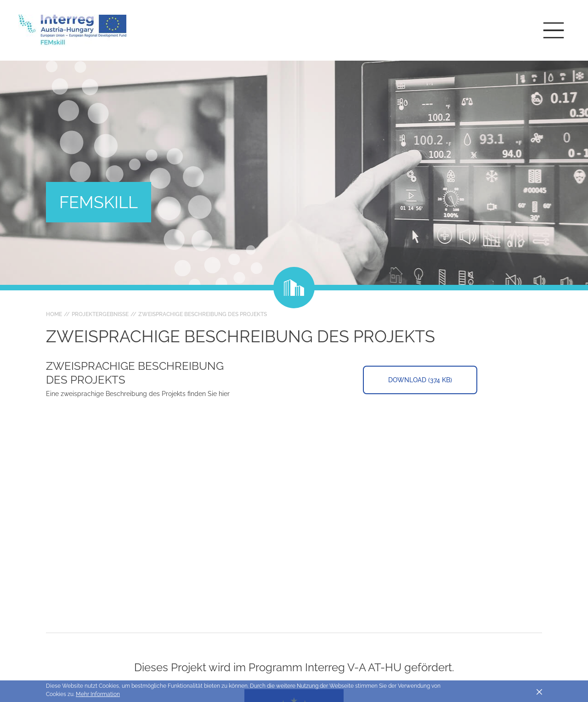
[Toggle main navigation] (554, 30)
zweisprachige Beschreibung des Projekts (203, 314)
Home (54, 314)
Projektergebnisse (100, 314)
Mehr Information (98, 694)
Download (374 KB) (420, 380)
